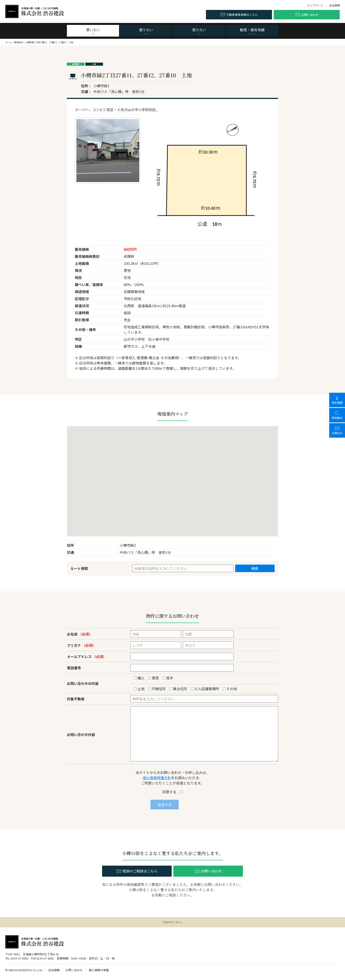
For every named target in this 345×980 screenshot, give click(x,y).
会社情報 (334, 5)
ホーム (9, 42)
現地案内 (337, 415)
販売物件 (18, 42)
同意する (173, 792)
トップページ (315, 5)
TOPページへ (172, 922)
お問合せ (337, 430)
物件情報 (337, 400)
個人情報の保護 (99, 970)
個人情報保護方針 (157, 778)
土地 (94, 64)
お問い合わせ (74, 970)
